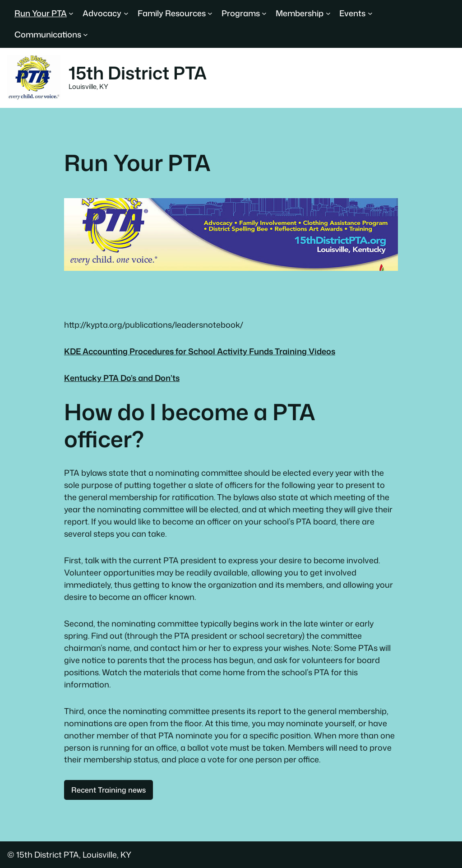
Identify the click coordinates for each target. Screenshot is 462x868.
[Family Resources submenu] (210, 13)
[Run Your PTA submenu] (71, 13)
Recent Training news (109, 790)
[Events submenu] (370, 13)
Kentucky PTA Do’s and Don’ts (122, 378)
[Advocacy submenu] (126, 13)
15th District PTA (138, 73)
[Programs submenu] (264, 13)
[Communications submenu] (85, 35)
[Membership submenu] (328, 13)
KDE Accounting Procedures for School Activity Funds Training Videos (200, 351)
